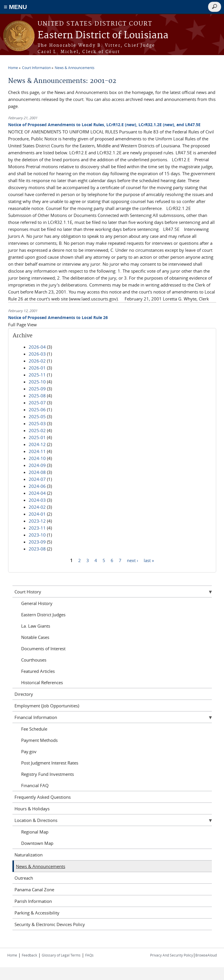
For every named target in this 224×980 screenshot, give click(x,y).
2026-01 (37, 368)
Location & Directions (36, 820)
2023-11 (37, 528)
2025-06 (37, 410)
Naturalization (29, 855)
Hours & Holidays (32, 809)
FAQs (89, 955)
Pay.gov (29, 751)
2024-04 (37, 493)
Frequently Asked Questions (43, 797)
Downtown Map (37, 843)
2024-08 (37, 472)
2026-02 (37, 361)
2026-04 (37, 347)
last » (149, 560)
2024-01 (37, 514)
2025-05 (37, 416)
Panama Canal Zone (34, 890)
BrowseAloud (206, 955)
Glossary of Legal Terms (61, 955)
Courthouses (34, 660)
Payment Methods (39, 740)
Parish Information (33, 901)
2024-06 (37, 486)
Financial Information (36, 717)
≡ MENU (15, 7)
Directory (24, 694)
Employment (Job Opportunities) (47, 706)
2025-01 (37, 437)
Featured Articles (38, 671)
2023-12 (37, 521)
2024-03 (37, 500)
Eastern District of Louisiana (103, 36)
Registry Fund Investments (48, 774)
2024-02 (37, 507)
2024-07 (37, 479)
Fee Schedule (34, 729)
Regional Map (35, 832)
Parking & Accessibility (37, 913)
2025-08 (37, 396)
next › (133, 560)
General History (37, 603)
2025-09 (37, 389)
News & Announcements (75, 68)
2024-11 (37, 451)
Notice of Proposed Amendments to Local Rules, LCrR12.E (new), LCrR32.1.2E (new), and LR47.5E (104, 125)
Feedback (29, 955)
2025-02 (37, 430)
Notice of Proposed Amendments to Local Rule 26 (58, 317)
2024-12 (37, 444)
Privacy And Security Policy (172, 955)
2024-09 (37, 465)
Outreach (24, 878)
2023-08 (37, 549)
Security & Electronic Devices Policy (50, 924)
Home (13, 68)
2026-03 (37, 354)
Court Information (36, 68)
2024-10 (37, 458)
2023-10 (37, 535)
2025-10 (37, 382)
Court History (28, 592)
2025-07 (37, 403)
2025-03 (37, 423)
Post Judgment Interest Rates (50, 763)
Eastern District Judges (43, 615)
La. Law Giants (36, 626)
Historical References (42, 682)
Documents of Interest (43, 648)
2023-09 (37, 542)
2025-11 (37, 375)
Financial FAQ (35, 785)
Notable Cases (35, 637)
